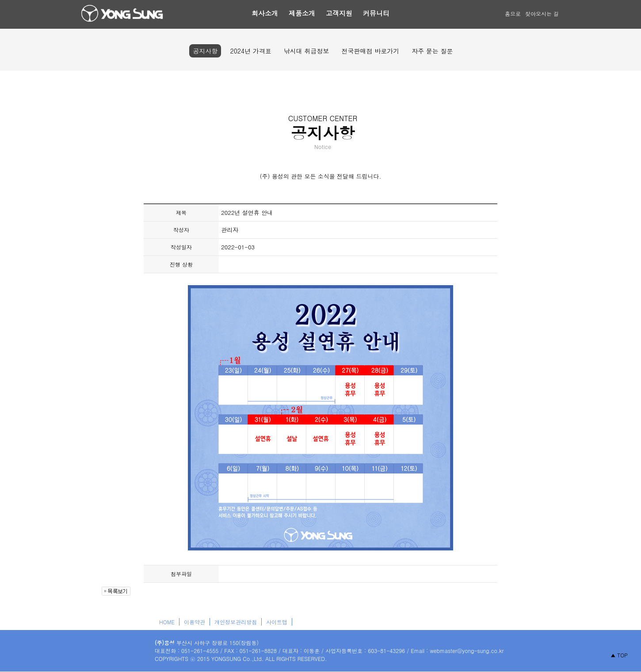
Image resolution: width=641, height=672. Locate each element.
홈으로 (513, 13)
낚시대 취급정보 (307, 51)
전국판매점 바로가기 (370, 51)
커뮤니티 (376, 13)
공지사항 (205, 51)
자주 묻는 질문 (432, 51)
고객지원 (339, 13)
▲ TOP (619, 655)
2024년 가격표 (250, 51)
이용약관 (195, 622)
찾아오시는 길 (542, 13)
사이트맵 (277, 622)
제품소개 (302, 13)
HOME (167, 622)
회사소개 (265, 13)
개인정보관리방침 (236, 622)
